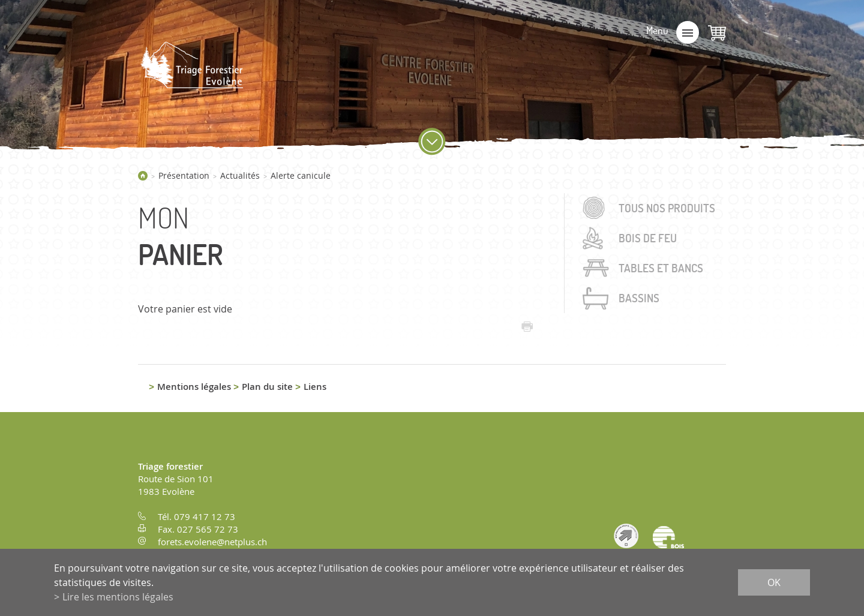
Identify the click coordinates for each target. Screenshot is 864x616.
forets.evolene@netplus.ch (212, 542)
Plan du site (267, 387)
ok (774, 582)
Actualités (240, 175)
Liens (315, 387)
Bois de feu (648, 238)
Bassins (639, 298)
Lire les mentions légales (118, 597)
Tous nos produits (667, 208)
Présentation (184, 175)
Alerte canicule (301, 175)
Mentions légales (194, 387)
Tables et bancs (661, 268)
